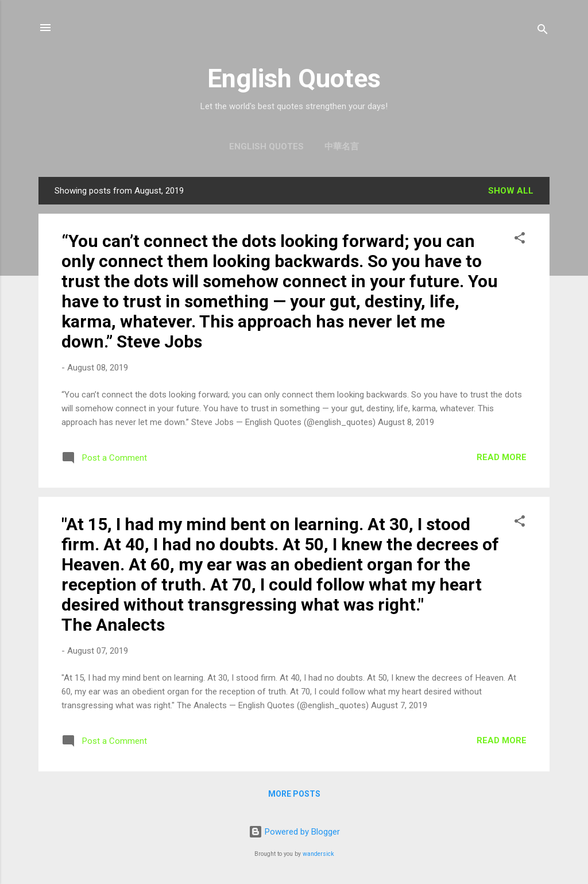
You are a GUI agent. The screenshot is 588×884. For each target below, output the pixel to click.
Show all (511, 191)
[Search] (543, 31)
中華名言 (342, 146)
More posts (294, 794)
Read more (502, 457)
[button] (520, 240)
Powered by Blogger (294, 832)
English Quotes (294, 78)
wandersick (318, 854)
